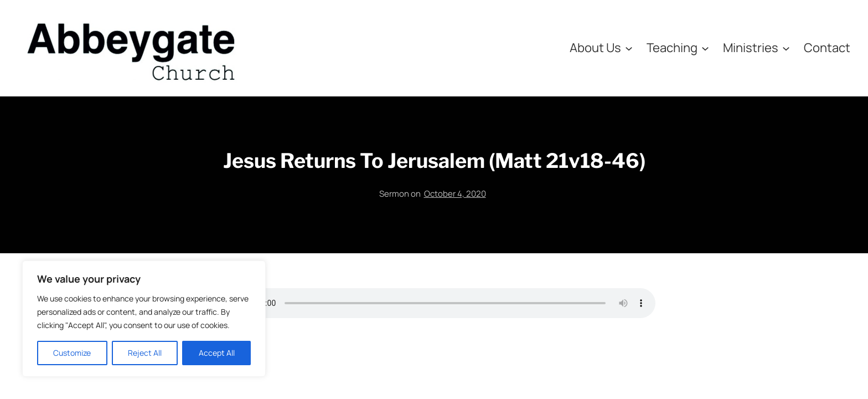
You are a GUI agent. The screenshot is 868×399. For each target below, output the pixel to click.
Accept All (217, 353)
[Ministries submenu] (786, 48)
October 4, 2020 (455, 194)
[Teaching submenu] (705, 48)
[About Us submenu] (629, 48)
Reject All (145, 353)
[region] (144, 319)
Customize (72, 353)
